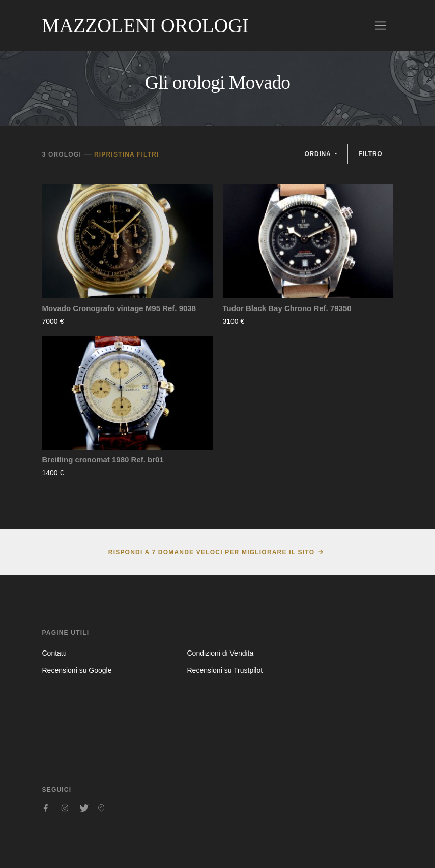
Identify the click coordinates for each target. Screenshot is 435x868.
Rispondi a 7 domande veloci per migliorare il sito (211, 552)
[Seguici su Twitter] (83, 808)
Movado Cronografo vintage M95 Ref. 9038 (119, 308)
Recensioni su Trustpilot (225, 670)
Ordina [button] (318, 154)
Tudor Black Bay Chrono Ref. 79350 (287, 308)
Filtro (370, 154)
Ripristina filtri (127, 154)
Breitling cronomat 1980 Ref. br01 (103, 460)
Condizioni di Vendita (220, 653)
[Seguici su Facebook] (46, 808)
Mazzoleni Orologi (146, 25)
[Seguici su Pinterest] (101, 808)
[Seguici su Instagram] (65, 808)
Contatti (54, 653)
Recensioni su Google (77, 670)
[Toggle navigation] (380, 26)
